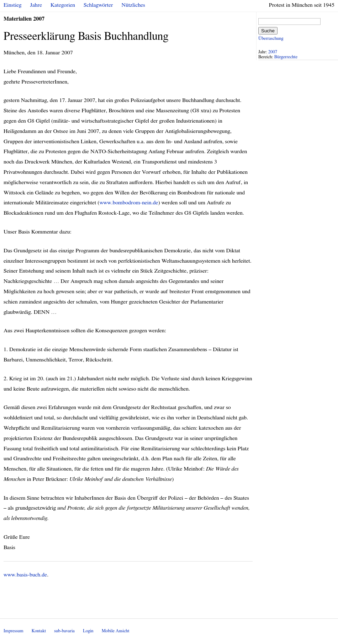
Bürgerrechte (286, 57)
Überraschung (271, 39)
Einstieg (13, 5)
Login (88, 631)
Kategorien (63, 5)
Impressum (14, 631)
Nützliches (133, 5)
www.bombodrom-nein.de (129, 203)
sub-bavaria (64, 631)
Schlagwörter (98, 5)
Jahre (36, 5)
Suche (268, 31)
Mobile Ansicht (116, 631)
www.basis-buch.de (25, 575)
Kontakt (39, 631)
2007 (273, 52)
